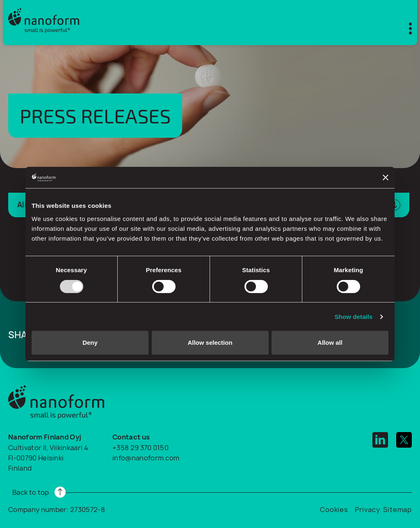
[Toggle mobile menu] (405, 27)
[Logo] (44, 23)
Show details (354, 317)
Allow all (330, 343)
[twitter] (404, 440)
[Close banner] (386, 178)
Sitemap (397, 510)
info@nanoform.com (146, 458)
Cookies (334, 510)
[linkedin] (380, 440)
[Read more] (37, 492)
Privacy (367, 510)
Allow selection (210, 343)
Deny (90, 343)
